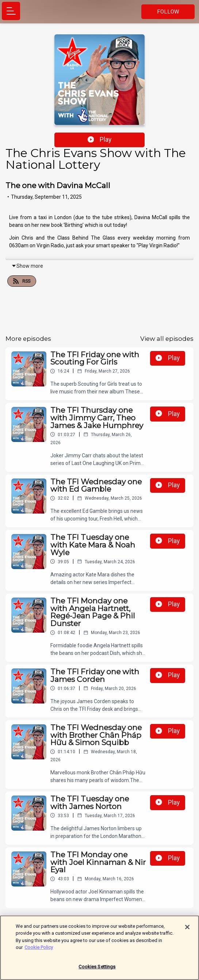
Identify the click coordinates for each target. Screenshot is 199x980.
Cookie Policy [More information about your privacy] (39, 952)
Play (100, 140)
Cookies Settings (97, 971)
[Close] (187, 931)
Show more (27, 266)
